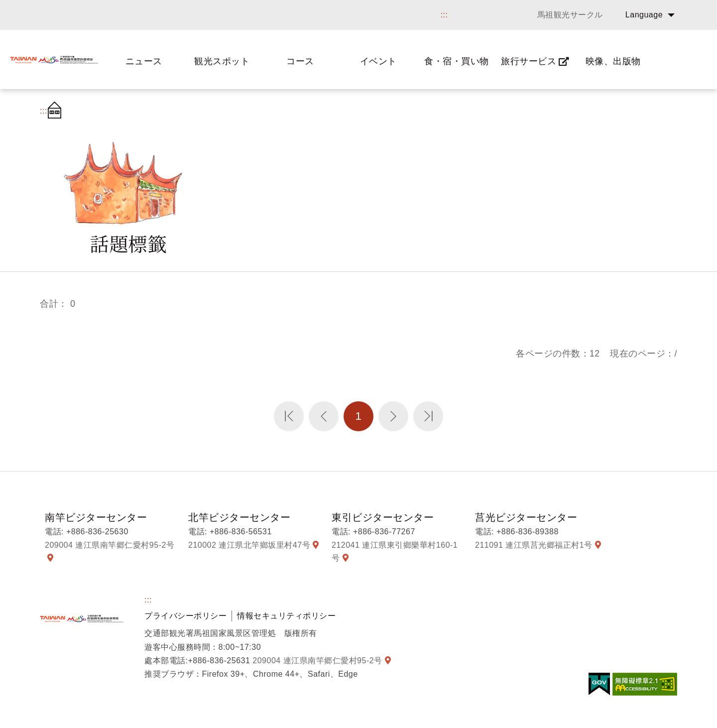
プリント (592, 111)
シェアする (614, 111)
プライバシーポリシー (185, 616)
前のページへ (324, 416)
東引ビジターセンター (383, 517)
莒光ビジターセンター (526, 517)
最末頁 (428, 416)
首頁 (57, 111)
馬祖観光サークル (570, 15)
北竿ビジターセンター (239, 517)
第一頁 (289, 416)
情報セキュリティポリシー (286, 616)
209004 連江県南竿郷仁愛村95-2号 (110, 545)
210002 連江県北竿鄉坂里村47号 (249, 545)
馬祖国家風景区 (82, 618)
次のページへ (393, 416)
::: (444, 15)
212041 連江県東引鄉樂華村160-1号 (395, 551)
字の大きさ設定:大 (641, 111)
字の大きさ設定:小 (666, 111)
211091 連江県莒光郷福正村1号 (534, 545)
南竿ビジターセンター (96, 517)
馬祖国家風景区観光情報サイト (54, 60)
